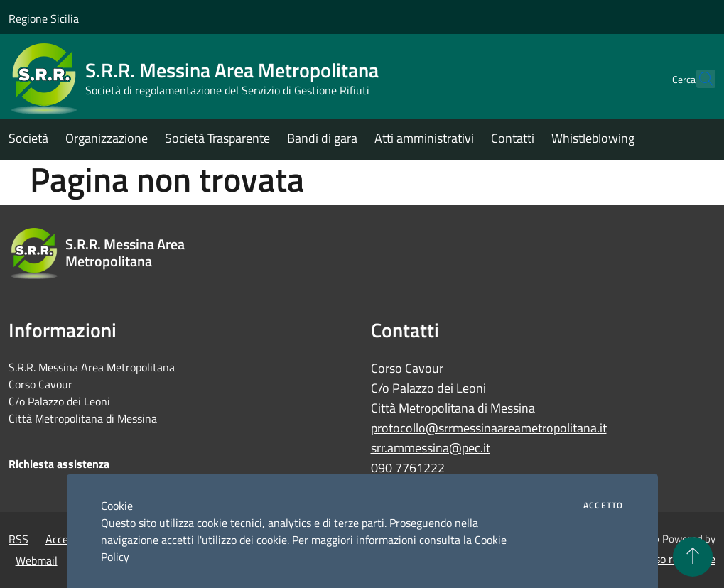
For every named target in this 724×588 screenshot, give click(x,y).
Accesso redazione (671, 559)
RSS (18, 539)
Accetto (603, 506)
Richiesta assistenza (59, 464)
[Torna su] (693, 557)
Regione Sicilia (44, 18)
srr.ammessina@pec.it (431, 448)
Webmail (37, 560)
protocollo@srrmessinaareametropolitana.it (489, 428)
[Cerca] (698, 79)
